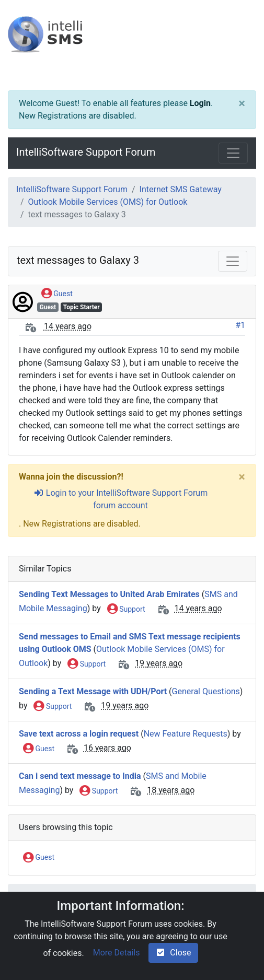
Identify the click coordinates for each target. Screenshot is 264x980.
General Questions (206, 691)
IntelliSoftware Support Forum (86, 152)
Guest (57, 294)
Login (200, 103)
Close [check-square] (173, 953)
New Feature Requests (186, 734)
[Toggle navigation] (233, 153)
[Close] (242, 103)
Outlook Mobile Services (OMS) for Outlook (108, 202)
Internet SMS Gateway (181, 189)
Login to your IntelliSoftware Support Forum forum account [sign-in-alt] (120, 499)
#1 (240, 325)
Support (126, 610)
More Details (117, 953)
